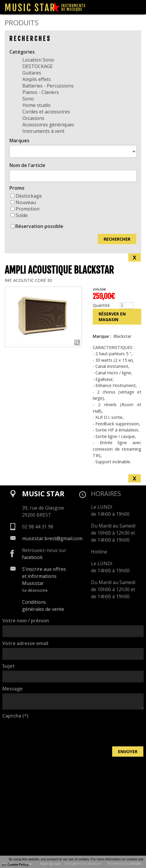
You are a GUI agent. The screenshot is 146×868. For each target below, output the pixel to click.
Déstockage (26, 196)
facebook (32, 557)
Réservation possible (39, 226)
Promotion (25, 209)
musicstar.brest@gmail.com (52, 538)
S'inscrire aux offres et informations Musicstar (44, 576)
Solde (19, 215)
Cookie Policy (18, 864)
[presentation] (47, 732)
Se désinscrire (35, 590)
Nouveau (23, 202)
